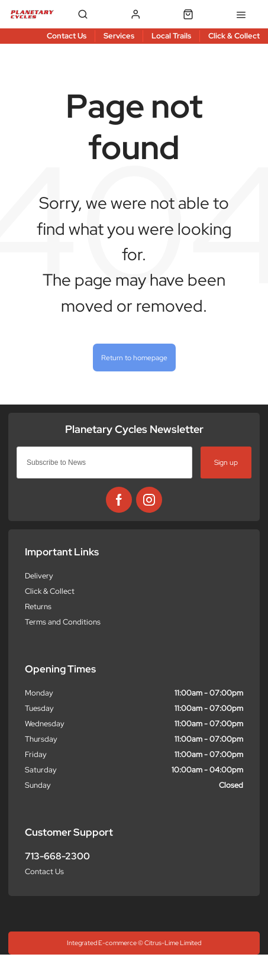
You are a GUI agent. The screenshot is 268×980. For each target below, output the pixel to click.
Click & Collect (50, 591)
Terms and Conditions (63, 622)
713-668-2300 (57, 856)
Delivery (39, 576)
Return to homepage (134, 358)
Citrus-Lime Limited (173, 943)
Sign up (226, 462)
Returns (38, 607)
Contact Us (44, 871)
